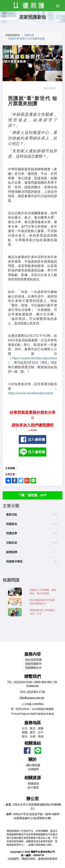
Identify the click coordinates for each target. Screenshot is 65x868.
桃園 (25, 732)
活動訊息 (29, 35)
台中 (41, 732)
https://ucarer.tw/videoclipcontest (34, 358)
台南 (33, 736)
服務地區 (33, 723)
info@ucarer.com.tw (32, 698)
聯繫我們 (33, 676)
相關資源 (33, 778)
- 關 (33, 765)
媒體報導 (12, 552)
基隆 (41, 728)
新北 (33, 728)
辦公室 (33, 799)
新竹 (33, 732)
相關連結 (33, 743)
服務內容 (33, 654)
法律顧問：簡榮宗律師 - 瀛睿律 (32, 859)
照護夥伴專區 (14, 562)
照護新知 (12, 524)
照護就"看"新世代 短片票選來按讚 (27, 39)
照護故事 (12, 533)
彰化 (25, 736)
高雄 (41, 736)
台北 (25, 728)
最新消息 (12, 515)
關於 (33, 759)
